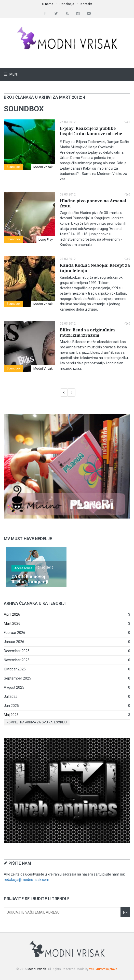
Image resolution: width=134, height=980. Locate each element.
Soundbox (14, 167)
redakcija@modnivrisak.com (26, 880)
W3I (92, 969)
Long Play (46, 239)
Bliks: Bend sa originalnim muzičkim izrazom (87, 333)
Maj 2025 (11, 715)
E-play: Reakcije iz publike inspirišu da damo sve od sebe (91, 131)
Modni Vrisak (43, 167)
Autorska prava (107, 969)
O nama (48, 4)
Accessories (23, 568)
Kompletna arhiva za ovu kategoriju (37, 722)
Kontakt (86, 4)
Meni (13, 74)
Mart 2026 (12, 623)
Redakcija (67, 4)
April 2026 (12, 614)
